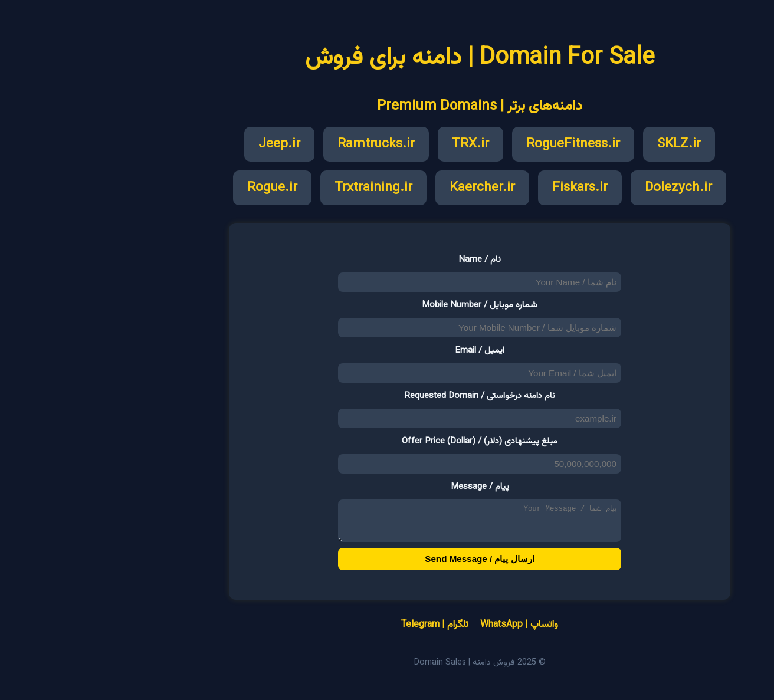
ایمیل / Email (387, 350)
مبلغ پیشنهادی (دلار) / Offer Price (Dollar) (387, 441)
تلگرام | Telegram (342, 632)
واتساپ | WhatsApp (427, 632)
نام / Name (387, 259)
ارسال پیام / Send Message (387, 566)
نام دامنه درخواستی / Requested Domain (387, 396)
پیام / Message (387, 487)
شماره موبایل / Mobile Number (387, 305)
